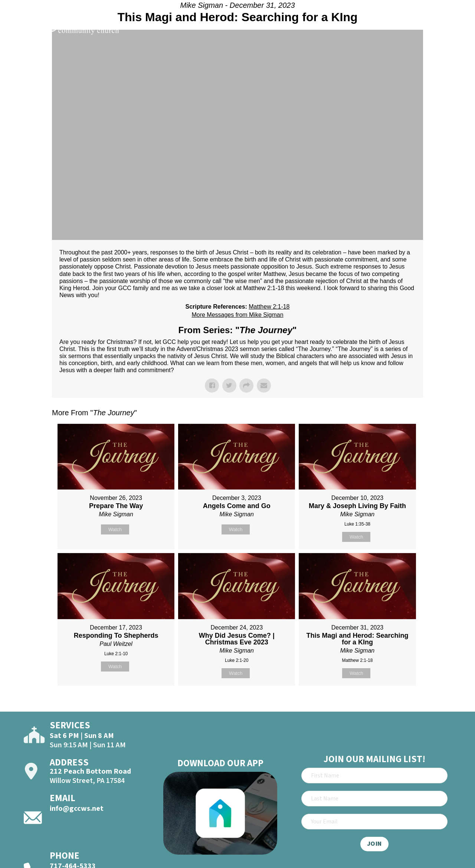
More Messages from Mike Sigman (237, 315)
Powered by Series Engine (396, 704)
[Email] (374, 822)
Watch (115, 529)
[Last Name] (374, 799)
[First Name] (374, 776)
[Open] (456, 27)
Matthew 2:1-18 (269, 307)
